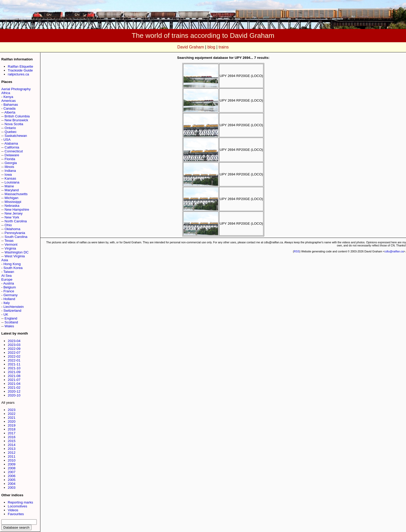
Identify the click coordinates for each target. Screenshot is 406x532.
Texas (9, 241)
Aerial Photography (16, 89)
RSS (297, 251)
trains (224, 47)
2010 (12, 460)
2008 (12, 468)
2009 (12, 464)
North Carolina (16, 221)
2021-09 (14, 372)
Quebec (11, 132)
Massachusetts (16, 194)
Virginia (10, 248)
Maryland (12, 190)
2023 (12, 410)
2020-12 (14, 391)
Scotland (11, 322)
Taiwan (9, 272)
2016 (12, 437)
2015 (12, 441)
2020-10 (14, 395)
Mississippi (13, 202)
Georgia (11, 163)
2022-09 (14, 349)
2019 (12, 425)
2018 (12, 429)
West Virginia (15, 256)
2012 (12, 453)
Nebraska (12, 206)
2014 (12, 445)
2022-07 (14, 353)
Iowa (8, 175)
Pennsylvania (15, 233)
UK (6, 314)
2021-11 (14, 364)
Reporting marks (20, 502)
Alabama (11, 143)
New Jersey (14, 213)
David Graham (191, 47)
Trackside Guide (20, 70)
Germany (10, 295)
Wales (9, 326)
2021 (12, 418)
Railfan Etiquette (20, 66)
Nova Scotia (14, 124)
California (12, 147)
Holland (9, 299)
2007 (12, 472)
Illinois (9, 167)
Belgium (10, 287)
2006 (12, 476)
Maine (9, 186)
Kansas (10, 178)
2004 (12, 484)
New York (12, 217)
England (11, 318)
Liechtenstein (14, 307)
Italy (6, 303)
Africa (6, 93)
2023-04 (14, 341)
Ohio (8, 225)
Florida (10, 159)
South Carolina (16, 237)
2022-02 (14, 356)
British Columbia (17, 116)
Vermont (11, 244)
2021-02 (14, 388)
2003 (12, 488)
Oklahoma (13, 229)
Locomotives (17, 506)
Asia (5, 260)
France (9, 291)
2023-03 (14, 345)
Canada (9, 108)
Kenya (8, 97)
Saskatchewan (16, 136)
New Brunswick (16, 120)
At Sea (6, 276)
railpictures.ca (18, 74)
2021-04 (14, 384)
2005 (12, 480)
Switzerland (12, 311)
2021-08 (14, 376)
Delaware (12, 155)
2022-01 (14, 360)
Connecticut (14, 151)
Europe (7, 279)
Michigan (12, 198)
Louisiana (12, 182)
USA (7, 140)
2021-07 (14, 380)
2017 (12, 433)
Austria (8, 283)
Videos (13, 510)
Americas (9, 101)
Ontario (10, 128)
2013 (12, 449)
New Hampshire (17, 210)
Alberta (10, 112)
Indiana (10, 171)
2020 (12, 421)
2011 (12, 456)
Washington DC (17, 252)
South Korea (13, 268)
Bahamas (11, 105)
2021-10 (14, 368)
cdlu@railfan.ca (394, 251)
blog (211, 47)
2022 (12, 414)
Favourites (16, 514)
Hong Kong (12, 264)
